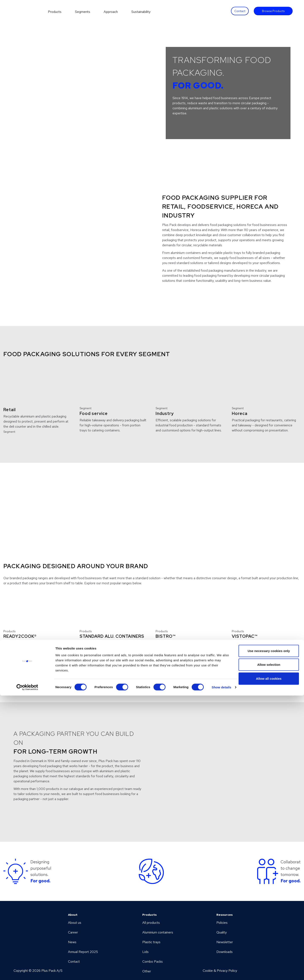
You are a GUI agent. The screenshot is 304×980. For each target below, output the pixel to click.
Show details (222, 972)
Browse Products (273, 11)
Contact (240, 11)
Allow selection (269, 949)
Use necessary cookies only (269, 935)
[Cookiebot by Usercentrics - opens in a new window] (27, 972)
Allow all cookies (269, 963)
